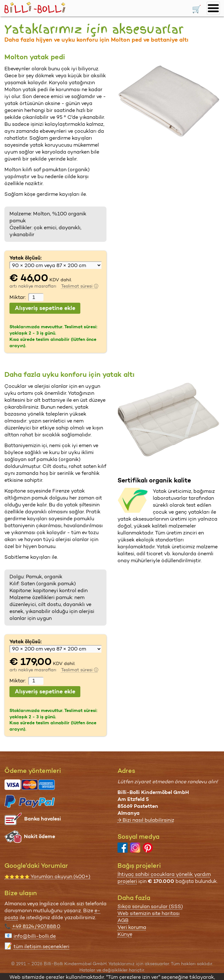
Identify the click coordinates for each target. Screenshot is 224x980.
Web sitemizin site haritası (149, 913)
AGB (123, 920)
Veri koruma (132, 927)
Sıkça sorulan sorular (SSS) (150, 906)
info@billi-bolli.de (35, 936)
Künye (125, 934)
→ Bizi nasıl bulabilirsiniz (146, 820)
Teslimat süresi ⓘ (80, 286)
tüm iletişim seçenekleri (41, 946)
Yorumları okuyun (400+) (47, 876)
